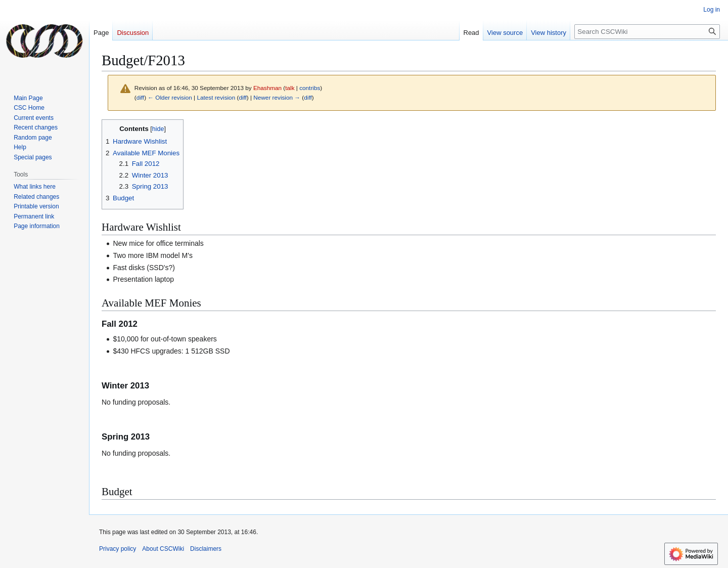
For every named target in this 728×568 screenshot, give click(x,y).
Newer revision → (277, 97)
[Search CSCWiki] (647, 32)
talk (290, 88)
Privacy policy (118, 549)
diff (140, 97)
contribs (310, 88)
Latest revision (216, 97)
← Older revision (170, 97)
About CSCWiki (163, 549)
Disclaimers (206, 549)
